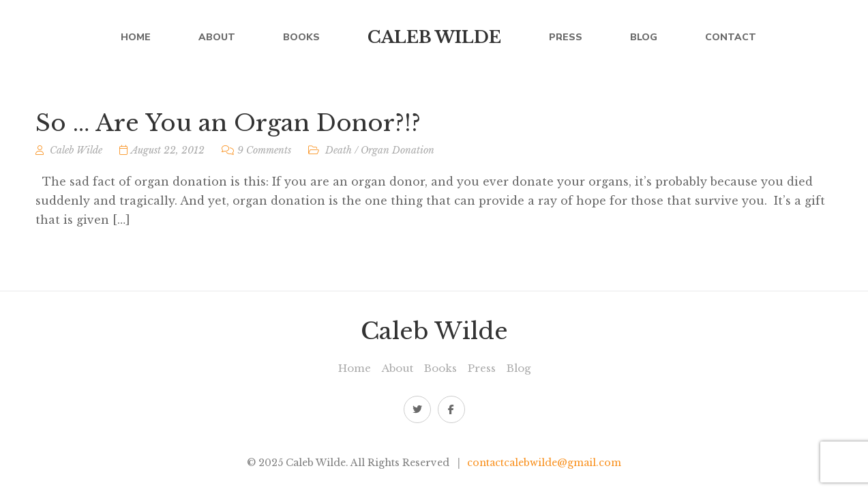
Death (339, 150)
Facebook (451, 409)
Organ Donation (398, 150)
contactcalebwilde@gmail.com (544, 463)
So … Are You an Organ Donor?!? (228, 123)
